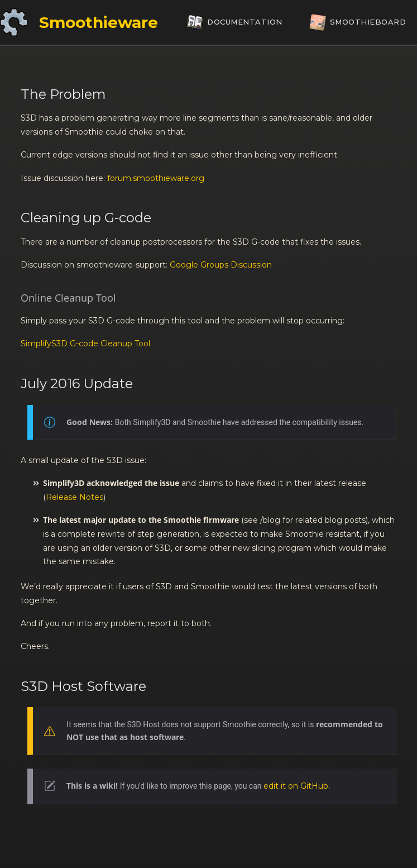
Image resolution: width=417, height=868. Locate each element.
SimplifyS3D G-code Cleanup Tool (85, 344)
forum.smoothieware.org (156, 178)
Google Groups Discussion (221, 265)
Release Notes (75, 497)
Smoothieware (99, 22)
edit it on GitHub (296, 786)
